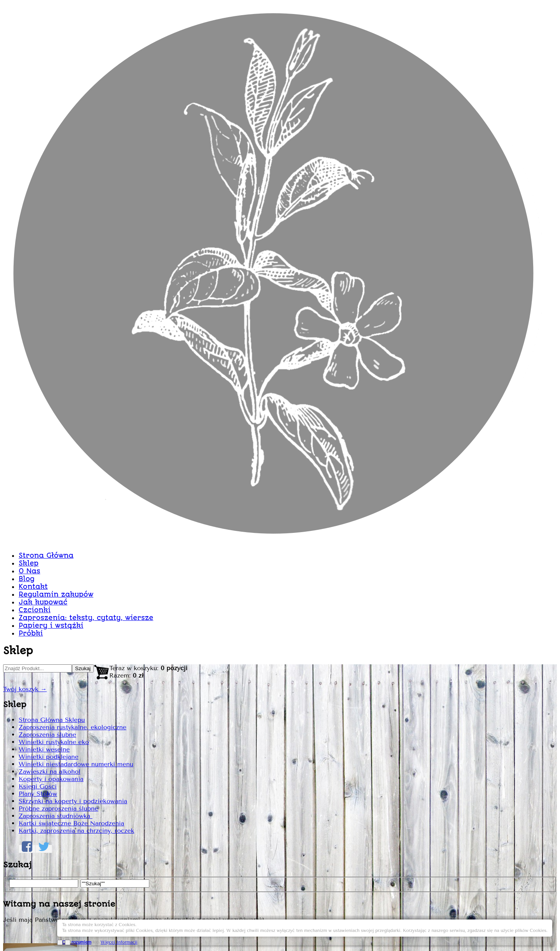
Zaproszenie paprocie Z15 (386, 213)
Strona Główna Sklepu (126, 312)
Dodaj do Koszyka (441, 600)
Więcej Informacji (499, 933)
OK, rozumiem (457, 933)
